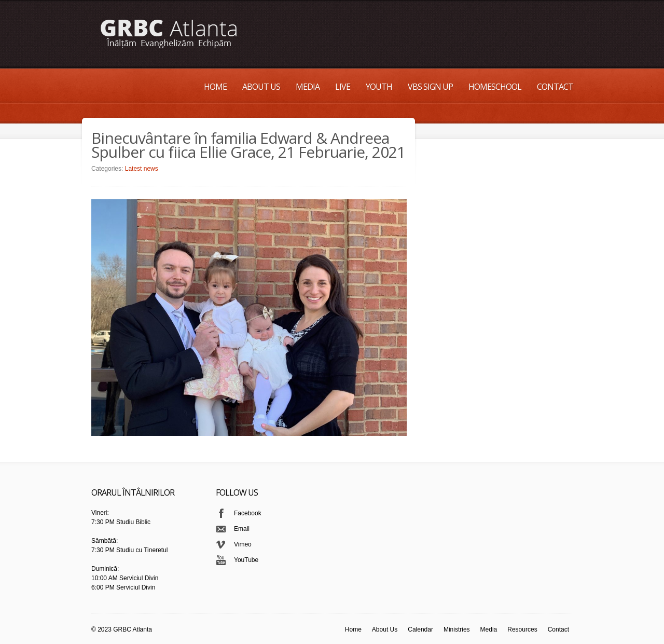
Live (343, 87)
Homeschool (495, 87)
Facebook (248, 513)
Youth (379, 87)
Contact (555, 87)
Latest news (142, 169)
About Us (261, 87)
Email (242, 529)
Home (215, 87)
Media (308, 87)
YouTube (246, 560)
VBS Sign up (430, 87)
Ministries (457, 629)
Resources (522, 629)
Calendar (420, 629)
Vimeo (243, 544)
